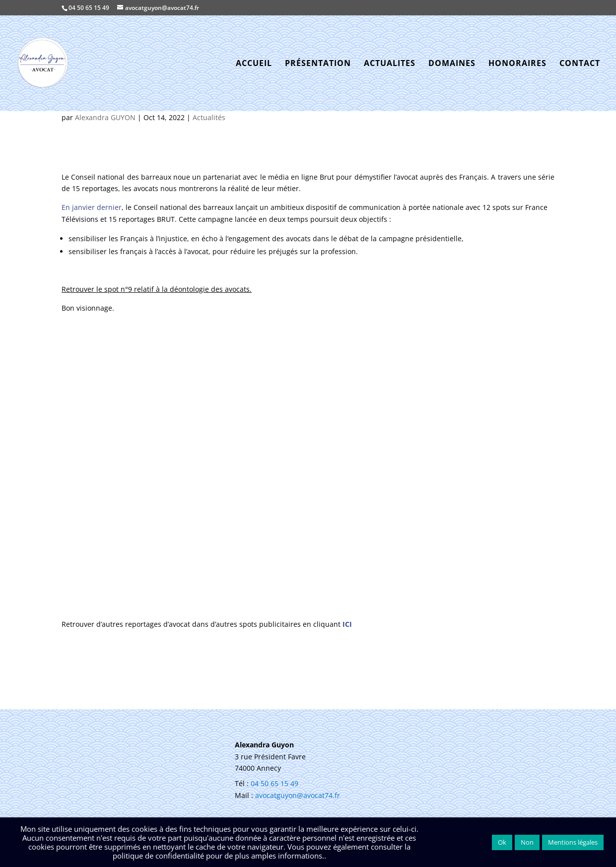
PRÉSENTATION (318, 64)
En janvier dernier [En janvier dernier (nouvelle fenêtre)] (92, 207)
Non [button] (527, 842)
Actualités (209, 117)
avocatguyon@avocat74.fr (298, 795)
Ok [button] (502, 842)
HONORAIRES (517, 64)
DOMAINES (452, 64)
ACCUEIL (254, 64)
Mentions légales (573, 842)
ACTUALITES (390, 64)
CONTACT (580, 64)
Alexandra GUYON (105, 117)
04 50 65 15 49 (89, 8)
